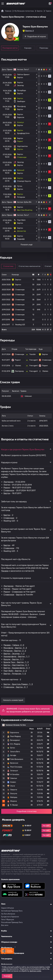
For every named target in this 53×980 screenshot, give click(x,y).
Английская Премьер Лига (12, 911)
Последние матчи (10, 48)
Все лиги (5, 925)
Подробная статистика (26, 811)
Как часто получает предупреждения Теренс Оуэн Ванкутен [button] (24, 625)
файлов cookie (35, 971)
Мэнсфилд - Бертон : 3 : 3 (15, 648)
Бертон (7, 493)
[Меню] (3, 4)
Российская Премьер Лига (12, 922)
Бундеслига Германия (10, 917)
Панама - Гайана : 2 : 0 (14, 645)
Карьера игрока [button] (9, 462)
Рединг (7, 488)
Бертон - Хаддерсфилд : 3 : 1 (17, 668)
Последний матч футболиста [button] (16, 559)
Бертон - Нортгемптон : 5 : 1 (16, 665)
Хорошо (7, 976)
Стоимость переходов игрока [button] (16, 578)
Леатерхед (9, 482)
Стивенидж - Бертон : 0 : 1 (16, 687)
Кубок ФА (28, 202)
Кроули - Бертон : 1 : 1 (13, 659)
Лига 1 (26, 70)
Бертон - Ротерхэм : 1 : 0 (15, 674)
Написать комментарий (13, 700)
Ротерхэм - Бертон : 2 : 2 (15, 651)
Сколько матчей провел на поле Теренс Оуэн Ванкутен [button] (23, 530)
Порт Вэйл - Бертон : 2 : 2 (15, 671)
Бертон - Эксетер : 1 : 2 (14, 654)
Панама (5, 571)
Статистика (9, 266)
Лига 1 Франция (8, 920)
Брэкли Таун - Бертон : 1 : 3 (16, 662)
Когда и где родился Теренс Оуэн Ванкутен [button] (23, 449)
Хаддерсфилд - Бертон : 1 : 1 (16, 657)
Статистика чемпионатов (30, 266)
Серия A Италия (8, 908)
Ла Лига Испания (8, 914)
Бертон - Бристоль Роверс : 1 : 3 (18, 684)
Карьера (28, 48)
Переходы (44, 48)
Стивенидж (9, 490)
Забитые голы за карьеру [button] (14, 501)
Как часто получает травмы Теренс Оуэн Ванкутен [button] (22, 604)
